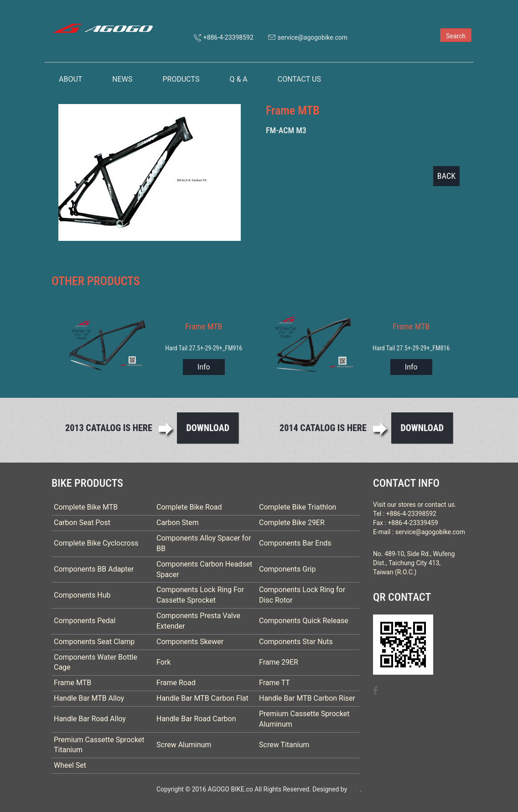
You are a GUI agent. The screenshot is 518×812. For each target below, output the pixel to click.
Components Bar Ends (295, 543)
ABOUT (70, 79)
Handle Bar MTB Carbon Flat (202, 698)
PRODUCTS (181, 79)
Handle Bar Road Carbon (196, 719)
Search (456, 36)
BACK (446, 176)
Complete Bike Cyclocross (96, 543)
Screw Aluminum (184, 745)
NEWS (122, 79)
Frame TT (275, 683)
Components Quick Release (304, 621)
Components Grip (287, 569)
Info (204, 367)
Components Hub (82, 595)
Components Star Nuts (296, 642)
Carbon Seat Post (82, 523)
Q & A (238, 79)
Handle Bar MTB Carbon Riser (307, 698)
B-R (354, 789)
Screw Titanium (284, 745)
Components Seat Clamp (94, 642)
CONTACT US (299, 79)
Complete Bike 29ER (292, 523)
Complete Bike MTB (86, 507)
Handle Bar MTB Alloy (89, 698)
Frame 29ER (279, 662)
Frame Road (176, 683)
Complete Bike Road (189, 507)
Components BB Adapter (94, 569)
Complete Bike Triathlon (298, 507)
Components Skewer (190, 642)
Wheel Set (70, 765)
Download (208, 428)
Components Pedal (85, 621)
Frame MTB (73, 683)
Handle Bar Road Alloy (90, 719)
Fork (163, 662)
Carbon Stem (178, 523)
